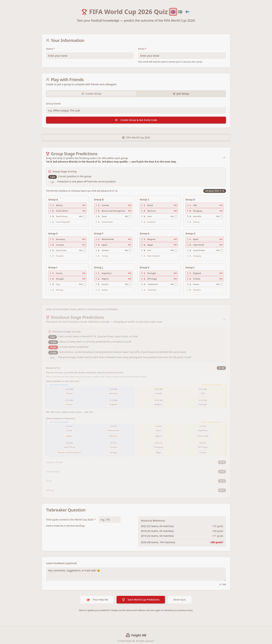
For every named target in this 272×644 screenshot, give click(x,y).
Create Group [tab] (91, 94)
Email (142, 49)
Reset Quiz (180, 594)
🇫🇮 (187, 12)
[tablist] (136, 94)
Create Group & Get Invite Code (136, 120)
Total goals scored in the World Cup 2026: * (71, 514)
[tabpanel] (136, 112)
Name (50, 49)
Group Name (53, 104)
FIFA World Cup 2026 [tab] (136, 137)
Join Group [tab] (181, 94)
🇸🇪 (180, 12)
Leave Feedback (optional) (61, 558)
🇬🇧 (173, 12)
